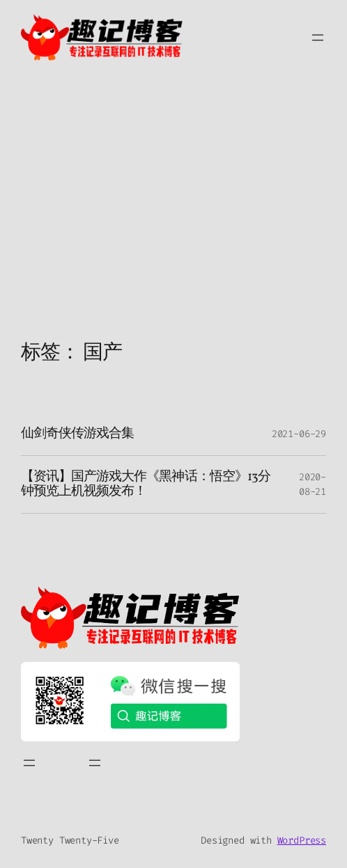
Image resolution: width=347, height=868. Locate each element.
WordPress (302, 841)
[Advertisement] (173, 221)
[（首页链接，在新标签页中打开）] (131, 617)
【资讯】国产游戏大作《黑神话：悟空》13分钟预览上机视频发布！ (146, 484)
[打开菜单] (318, 38)
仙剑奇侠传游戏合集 (77, 434)
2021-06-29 (299, 434)
